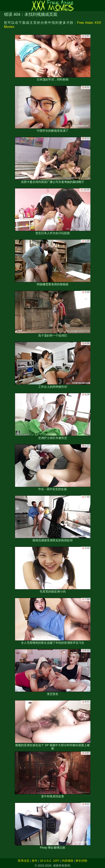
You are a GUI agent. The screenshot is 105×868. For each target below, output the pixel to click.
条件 (35, 861)
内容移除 (68, 861)
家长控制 (81, 861)
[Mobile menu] (4, 6)
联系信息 (24, 861)
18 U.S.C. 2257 (50, 861)
